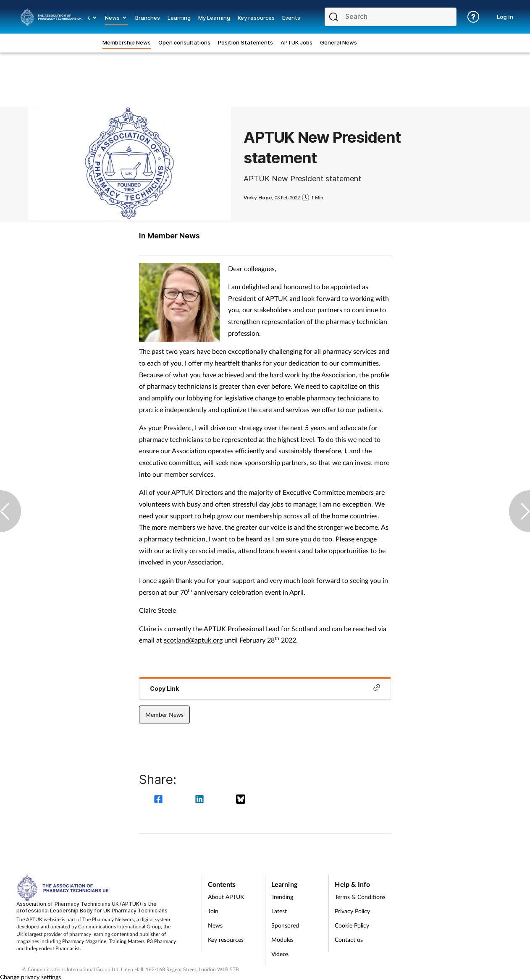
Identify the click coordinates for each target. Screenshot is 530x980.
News (215, 925)
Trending (282, 897)
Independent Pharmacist (53, 948)
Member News (164, 715)
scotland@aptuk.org (193, 640)
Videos (280, 954)
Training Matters (127, 941)
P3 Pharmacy (161, 941)
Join (213, 911)
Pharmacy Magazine (84, 941)
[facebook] (160, 800)
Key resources (226, 939)
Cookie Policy (352, 925)
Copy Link (265, 688)
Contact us (349, 939)
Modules (282, 939)
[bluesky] (241, 800)
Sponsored (285, 925)
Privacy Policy (352, 911)
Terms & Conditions (360, 897)
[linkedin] (201, 800)
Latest (279, 911)
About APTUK (226, 897)
